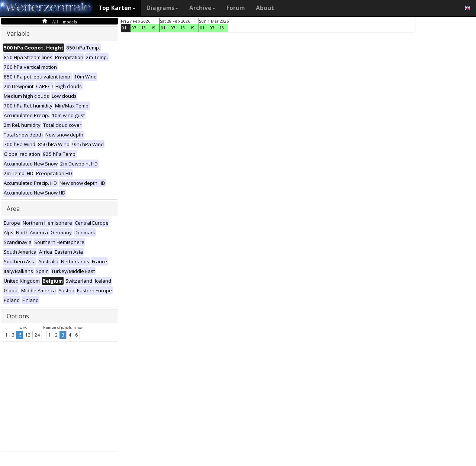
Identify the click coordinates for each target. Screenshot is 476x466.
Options (18, 316)
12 (28, 335)
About (265, 8)
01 (124, 28)
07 (134, 28)
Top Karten (117, 8)
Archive (202, 8)
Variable (18, 33)
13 (144, 28)
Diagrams (162, 8)
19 (153, 28)
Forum (236, 8)
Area (13, 209)
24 (37, 335)
